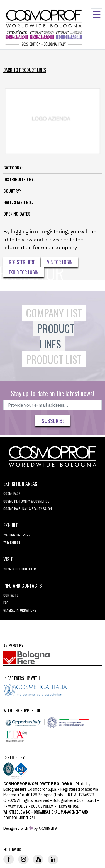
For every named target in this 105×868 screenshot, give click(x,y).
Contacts (11, 595)
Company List (54, 313)
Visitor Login (60, 262)
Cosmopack (12, 493)
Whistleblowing (17, 812)
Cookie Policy (42, 806)
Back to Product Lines (25, 70)
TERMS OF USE (68, 806)
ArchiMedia (48, 828)
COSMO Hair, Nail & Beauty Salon (28, 509)
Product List (54, 359)
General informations (20, 610)
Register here (22, 262)
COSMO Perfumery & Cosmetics (26, 501)
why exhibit (12, 542)
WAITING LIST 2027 (17, 535)
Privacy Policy (15, 806)
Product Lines (56, 336)
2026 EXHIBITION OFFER (20, 569)
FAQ (6, 603)
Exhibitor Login (24, 272)
